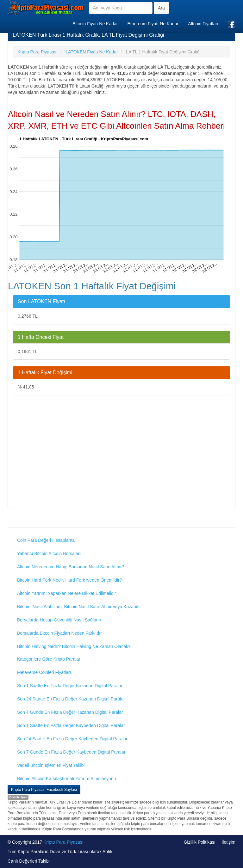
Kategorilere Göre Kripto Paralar (49, 659)
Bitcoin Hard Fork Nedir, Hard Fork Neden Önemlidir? (69, 580)
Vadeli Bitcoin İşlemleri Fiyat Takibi (51, 765)
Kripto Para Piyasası (63, 842)
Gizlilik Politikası (200, 842)
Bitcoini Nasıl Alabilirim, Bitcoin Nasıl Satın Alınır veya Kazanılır (79, 607)
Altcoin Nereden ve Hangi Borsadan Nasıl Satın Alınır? (71, 567)
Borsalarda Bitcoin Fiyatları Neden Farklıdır (59, 633)
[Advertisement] (121, 459)
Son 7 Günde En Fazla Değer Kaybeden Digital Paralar (71, 752)
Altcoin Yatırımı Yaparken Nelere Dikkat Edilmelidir (67, 593)
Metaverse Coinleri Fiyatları (44, 672)
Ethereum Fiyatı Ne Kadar (153, 24)
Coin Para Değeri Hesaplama (46, 540)
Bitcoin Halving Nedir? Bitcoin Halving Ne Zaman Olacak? (74, 646)
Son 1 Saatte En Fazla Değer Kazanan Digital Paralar (70, 686)
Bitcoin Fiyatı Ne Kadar (95, 24)
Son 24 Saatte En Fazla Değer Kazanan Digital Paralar (71, 699)
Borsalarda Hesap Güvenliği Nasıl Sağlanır (59, 620)
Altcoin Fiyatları (203, 24)
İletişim (228, 842)
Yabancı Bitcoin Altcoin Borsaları (49, 553)
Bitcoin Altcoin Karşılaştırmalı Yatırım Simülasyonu (66, 779)
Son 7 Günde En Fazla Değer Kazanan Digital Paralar (70, 712)
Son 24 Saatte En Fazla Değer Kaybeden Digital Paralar (72, 739)
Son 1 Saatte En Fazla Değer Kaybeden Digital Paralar (71, 725)
